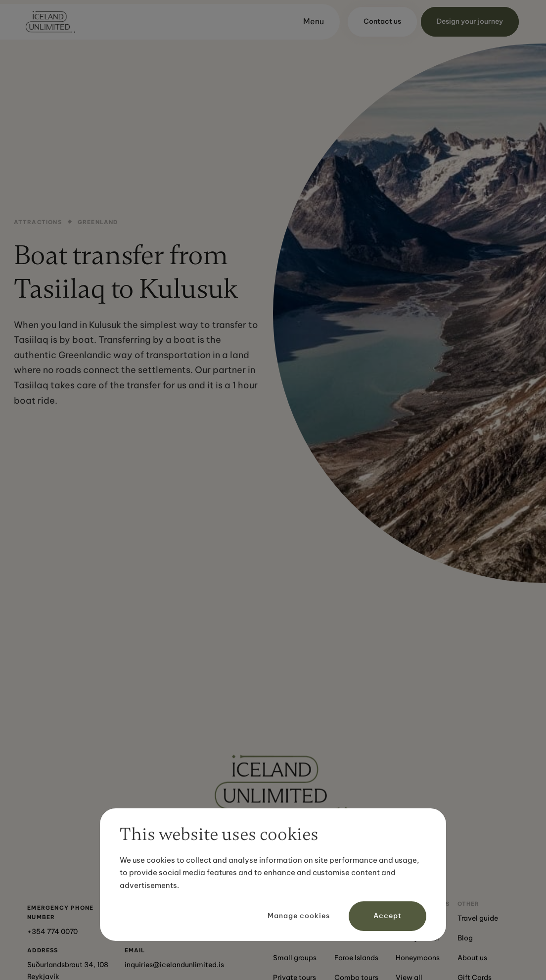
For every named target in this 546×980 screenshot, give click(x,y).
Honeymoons (418, 958)
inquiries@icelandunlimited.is (174, 965)
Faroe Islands (356, 958)
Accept (387, 916)
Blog (465, 938)
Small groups (295, 958)
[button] (309, 22)
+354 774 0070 (52, 932)
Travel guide (478, 918)
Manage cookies (299, 916)
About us (472, 958)
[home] (50, 22)
